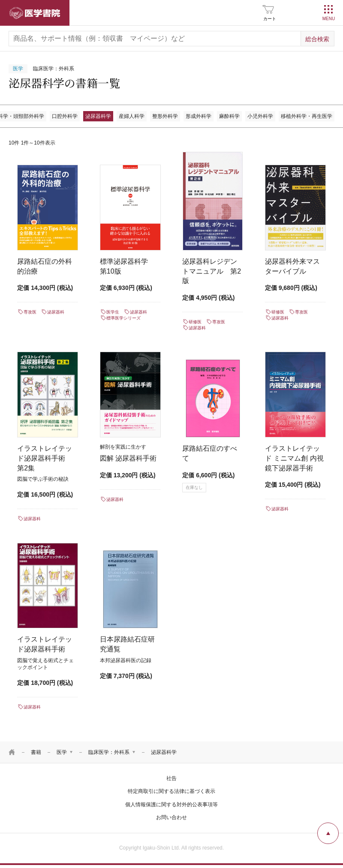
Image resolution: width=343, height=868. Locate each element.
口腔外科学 (65, 116)
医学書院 (35, 13)
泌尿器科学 (98, 116)
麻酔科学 (229, 116)
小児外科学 (260, 116)
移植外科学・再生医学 (307, 116)
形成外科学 (199, 116)
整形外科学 (165, 116)
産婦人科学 (132, 116)
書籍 (36, 752)
